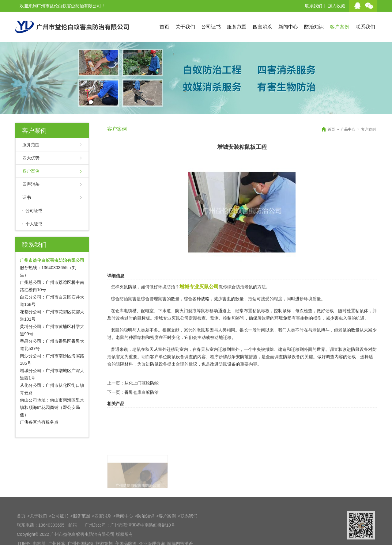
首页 (164, 27)
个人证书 (34, 224)
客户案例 (340, 27)
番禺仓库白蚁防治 (141, 404)
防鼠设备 (360, 361)
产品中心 (348, 129)
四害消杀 (262, 27)
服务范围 (237, 27)
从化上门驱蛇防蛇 (141, 394)
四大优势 (31, 158)
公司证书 (211, 27)
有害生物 (300, 330)
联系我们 (314, 6)
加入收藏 (337, 6)
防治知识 (314, 27)
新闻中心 (288, 27)
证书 (27, 197)
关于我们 (185, 27)
